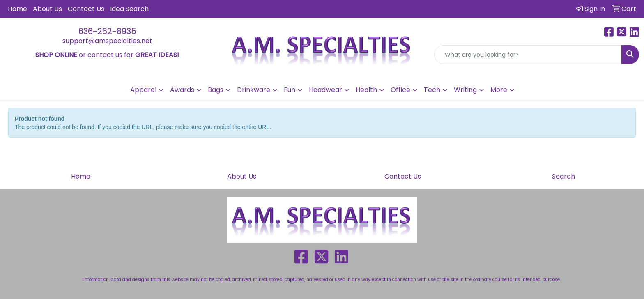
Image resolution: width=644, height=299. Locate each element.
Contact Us (86, 9)
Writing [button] (465, 90)
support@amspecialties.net (107, 41)
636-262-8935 (107, 31)
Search (563, 176)
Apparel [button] (143, 90)
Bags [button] (216, 90)
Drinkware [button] (254, 90)
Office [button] (400, 90)
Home (17, 9)
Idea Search (129, 9)
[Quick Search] (528, 55)
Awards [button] (182, 90)
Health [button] (366, 90)
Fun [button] (290, 90)
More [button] (499, 90)
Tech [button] (432, 90)
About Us (47, 9)
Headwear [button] (325, 90)
